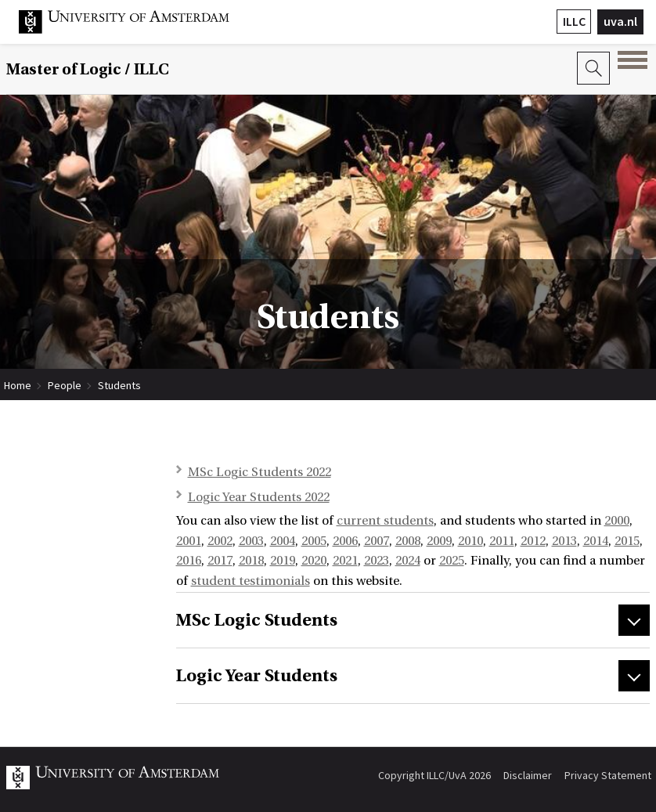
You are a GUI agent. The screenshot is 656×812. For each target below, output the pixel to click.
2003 (251, 541)
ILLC (574, 21)
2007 (377, 541)
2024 (408, 561)
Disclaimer (528, 775)
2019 (283, 561)
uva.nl (620, 21)
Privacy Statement (608, 775)
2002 (220, 541)
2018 (251, 561)
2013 (564, 541)
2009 (439, 541)
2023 (377, 561)
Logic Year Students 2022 (259, 497)
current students (385, 521)
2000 (617, 521)
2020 (314, 561)
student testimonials (251, 581)
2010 (470, 541)
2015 (627, 541)
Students (119, 385)
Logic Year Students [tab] (257, 676)
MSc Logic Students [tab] (257, 620)
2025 (452, 561)
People (65, 385)
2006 (345, 541)
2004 (283, 541)
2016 (189, 561)
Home (18, 385)
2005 (314, 541)
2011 (502, 541)
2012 (533, 541)
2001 (189, 541)
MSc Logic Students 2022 (260, 472)
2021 (345, 561)
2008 (408, 541)
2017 (220, 561)
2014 (596, 541)
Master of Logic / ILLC (88, 69)
